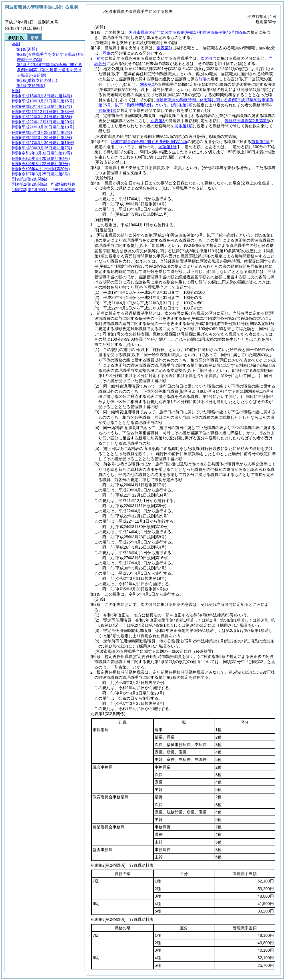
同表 (106, 53)
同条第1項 (184, 126)
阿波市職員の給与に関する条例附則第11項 (149, 142)
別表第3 (158, 121)
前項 (101, 58)
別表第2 (147, 84)
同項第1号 (168, 147)
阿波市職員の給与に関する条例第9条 (188, 32)
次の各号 (209, 58)
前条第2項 (260, 142)
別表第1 (164, 48)
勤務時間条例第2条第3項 (247, 121)
